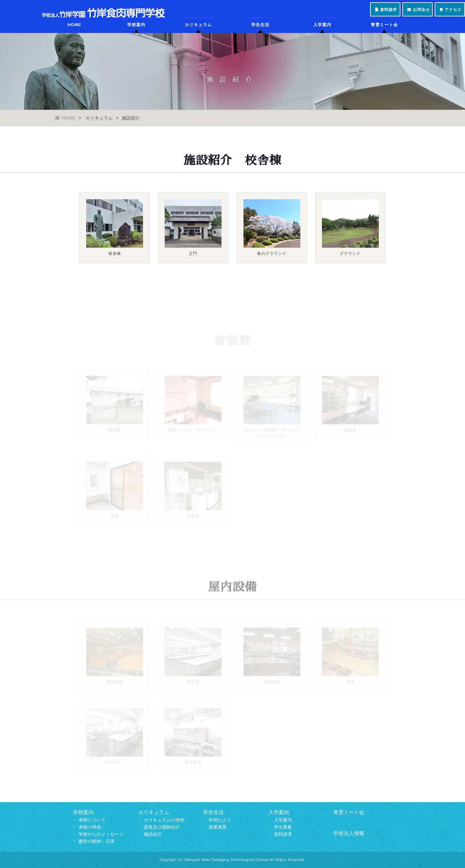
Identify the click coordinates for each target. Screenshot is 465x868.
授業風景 (218, 827)
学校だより (220, 820)
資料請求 (283, 834)
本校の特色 (90, 827)
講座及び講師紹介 (162, 827)
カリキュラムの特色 (164, 820)
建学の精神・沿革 (97, 841)
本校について (92, 820)
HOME (74, 31)
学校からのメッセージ (101, 834)
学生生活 (260, 31)
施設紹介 (153, 834)
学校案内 (136, 31)
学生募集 (283, 827)
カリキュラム (198, 31)
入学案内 (322, 31)
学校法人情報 (349, 833)
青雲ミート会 (384, 31)
